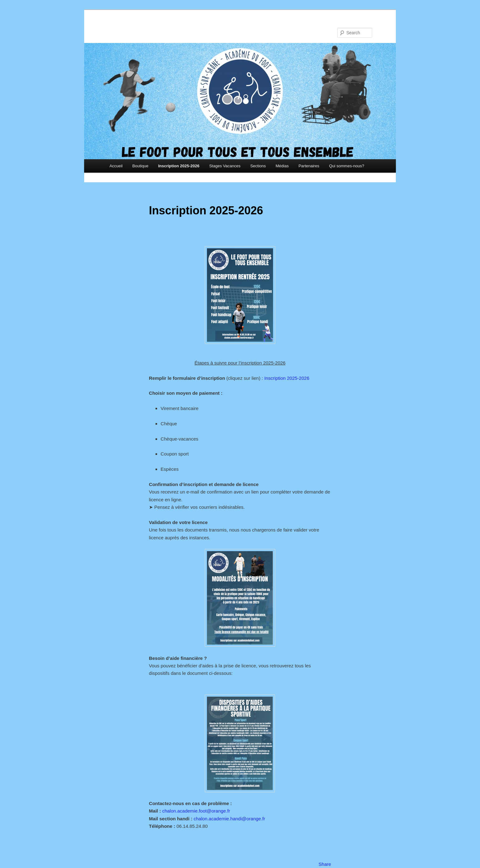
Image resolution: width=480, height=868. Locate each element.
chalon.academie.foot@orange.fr (196, 811)
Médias (282, 166)
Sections (258, 166)
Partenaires (309, 166)
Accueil (116, 166)
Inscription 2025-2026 (179, 166)
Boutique (140, 166)
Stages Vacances (225, 166)
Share (325, 864)
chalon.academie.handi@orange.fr (229, 819)
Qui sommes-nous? (347, 166)
